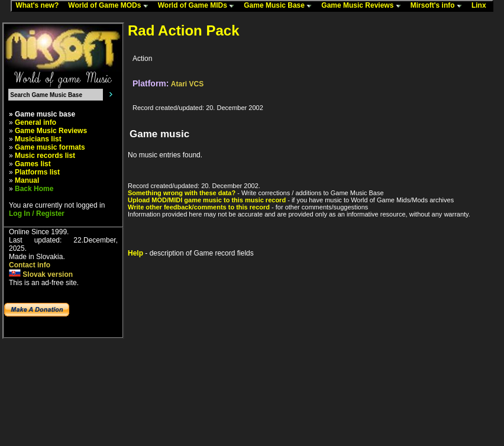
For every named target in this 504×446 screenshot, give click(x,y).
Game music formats (50, 147)
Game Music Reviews (364, 6)
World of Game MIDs (199, 6)
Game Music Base (280, 6)
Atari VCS (187, 84)
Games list (33, 164)
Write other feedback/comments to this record (199, 207)
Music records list (45, 156)
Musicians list (38, 139)
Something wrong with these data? (182, 193)
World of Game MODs (111, 6)
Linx (482, 6)
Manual (27, 180)
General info (35, 122)
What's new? (40, 6)
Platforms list (37, 172)
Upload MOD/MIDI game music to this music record (207, 200)
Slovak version (41, 274)
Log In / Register (37, 214)
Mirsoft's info (439, 6)
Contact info (30, 265)
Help (135, 253)
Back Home (34, 189)
